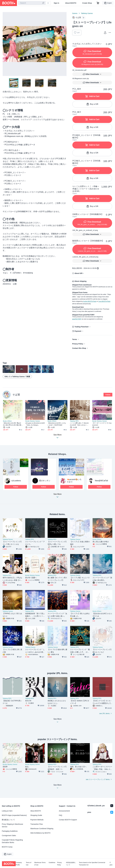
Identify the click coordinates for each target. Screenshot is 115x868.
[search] (43, 3)
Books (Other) (7, 421)
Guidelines (52, 863)
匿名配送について (8, 820)
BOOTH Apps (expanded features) (14, 815)
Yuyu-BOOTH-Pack (104, 301)
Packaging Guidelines (10, 831)
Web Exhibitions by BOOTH (40, 833)
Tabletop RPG (74, 421)
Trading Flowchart (81, 327)
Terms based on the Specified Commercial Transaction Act (92, 864)
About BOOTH (71, 3)
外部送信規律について (71, 864)
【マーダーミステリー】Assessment (102, 424)
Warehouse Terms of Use (40, 864)
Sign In (57, 3)
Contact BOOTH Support (68, 820)
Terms (75, 339)
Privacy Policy (78, 344)
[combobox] (32, 3)
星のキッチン (45, 481)
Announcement (64, 811)
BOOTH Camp (7, 847)
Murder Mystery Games (33, 421)
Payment (78, 331)
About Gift (78, 273)
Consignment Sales (9, 835)
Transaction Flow (37, 824)
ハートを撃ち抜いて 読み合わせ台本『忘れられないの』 (79, 424)
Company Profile (19, 864)
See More (57, 496)
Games (75, 13)
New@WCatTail (101, 481)
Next (65, 44)
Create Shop (87, 3)
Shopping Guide (36, 815)
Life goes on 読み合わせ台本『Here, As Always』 (35, 424)
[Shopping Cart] (98, 3)
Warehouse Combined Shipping (42, 829)
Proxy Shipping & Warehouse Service (12, 825)
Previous (5, 44)
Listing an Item (7, 811)
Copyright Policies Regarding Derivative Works (12, 841)
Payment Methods (37, 820)
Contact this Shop (79, 348)
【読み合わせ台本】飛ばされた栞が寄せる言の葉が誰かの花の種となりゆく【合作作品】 (12, 424)
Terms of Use (29, 864)
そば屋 (16, 395)
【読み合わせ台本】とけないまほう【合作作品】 (57, 424)
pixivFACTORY (77, 319)
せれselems (16, 481)
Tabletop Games (87, 13)
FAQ (61, 815)
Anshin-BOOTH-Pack (90, 301)
